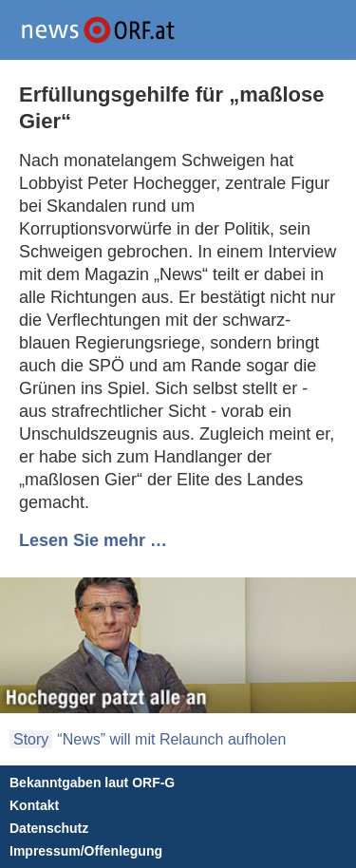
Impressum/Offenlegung (86, 851)
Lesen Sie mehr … (93, 540)
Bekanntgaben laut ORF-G (92, 783)
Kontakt (34, 805)
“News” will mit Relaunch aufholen (171, 739)
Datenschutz (49, 828)
